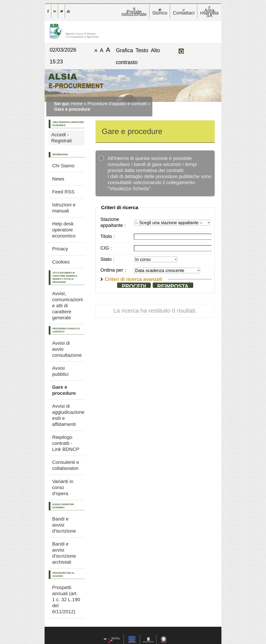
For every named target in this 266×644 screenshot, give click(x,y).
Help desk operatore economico (64, 230)
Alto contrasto (138, 56)
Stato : (107, 259)
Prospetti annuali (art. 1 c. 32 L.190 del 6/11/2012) (66, 600)
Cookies (61, 262)
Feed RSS (63, 192)
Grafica (124, 50)
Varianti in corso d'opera (63, 487)
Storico (160, 12)
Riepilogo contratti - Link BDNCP (66, 443)
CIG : (106, 248)
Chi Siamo (63, 166)
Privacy (60, 249)
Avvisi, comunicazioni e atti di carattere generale (67, 306)
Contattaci (184, 12)
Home (77, 104)
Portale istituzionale (134, 12)
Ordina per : (113, 270)
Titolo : (108, 236)
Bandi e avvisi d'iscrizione (64, 525)
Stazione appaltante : (113, 222)
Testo (142, 50)
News (58, 179)
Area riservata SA (209, 12)
